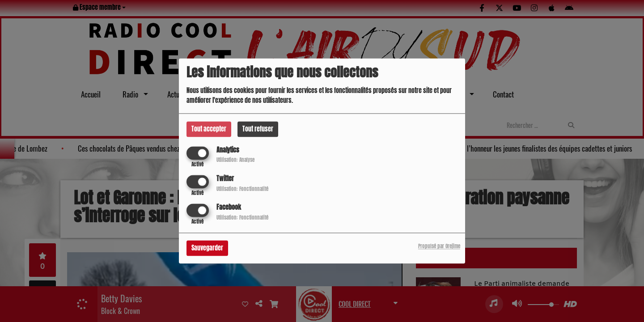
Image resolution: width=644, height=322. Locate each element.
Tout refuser (258, 129)
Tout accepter (209, 129)
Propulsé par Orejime (439, 247)
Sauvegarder (207, 248)
